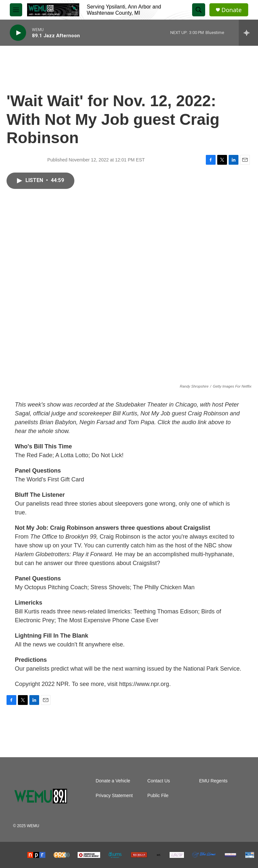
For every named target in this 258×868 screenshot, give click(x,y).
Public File (158, 796)
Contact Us (159, 781)
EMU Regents (213, 781)
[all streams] (248, 33)
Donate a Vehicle (113, 781)
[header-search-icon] (199, 10)
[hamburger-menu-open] (16, 10)
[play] (18, 33)
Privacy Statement (114, 796)
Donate (232, 10)
